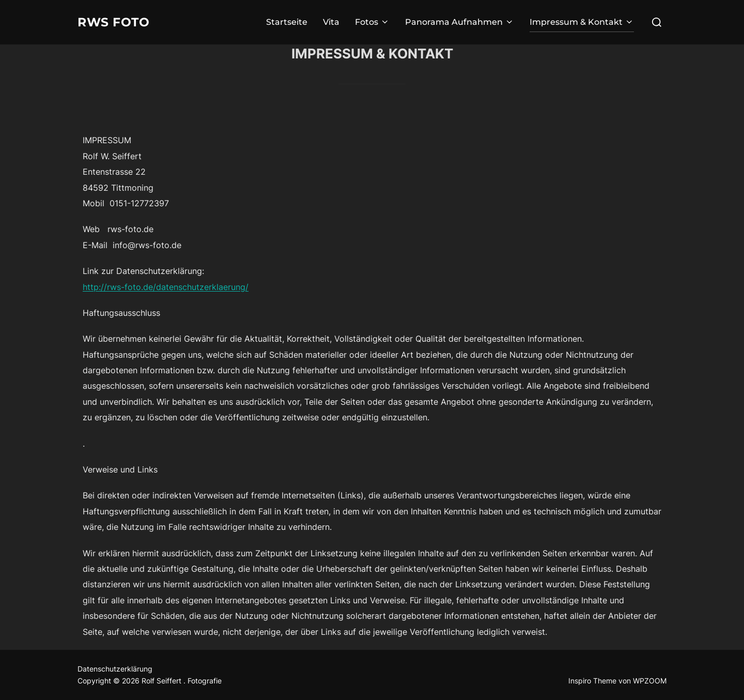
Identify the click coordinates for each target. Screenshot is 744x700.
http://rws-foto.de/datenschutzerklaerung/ (166, 287)
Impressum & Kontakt (582, 22)
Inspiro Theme (592, 681)
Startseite (287, 22)
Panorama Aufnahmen (460, 22)
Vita (331, 22)
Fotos (372, 22)
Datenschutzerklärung (115, 669)
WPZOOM (650, 681)
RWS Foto (118, 22)
